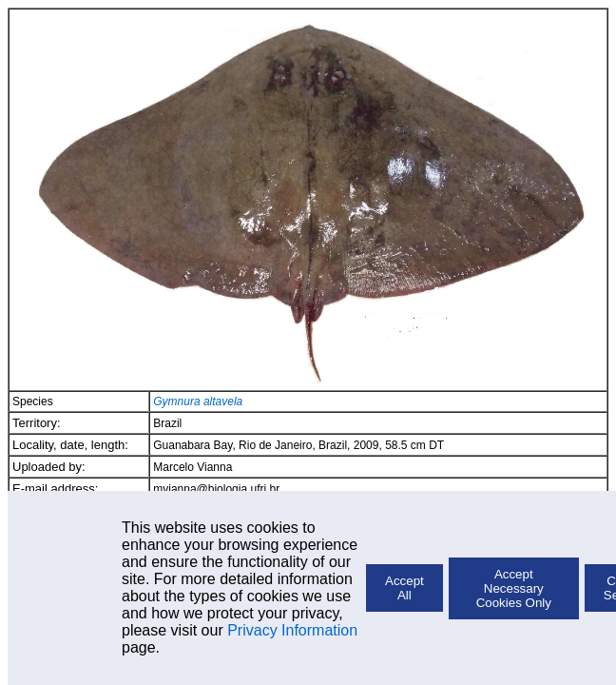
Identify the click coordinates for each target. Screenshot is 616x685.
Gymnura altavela (198, 401)
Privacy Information (292, 630)
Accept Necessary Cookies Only (514, 588)
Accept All (404, 588)
